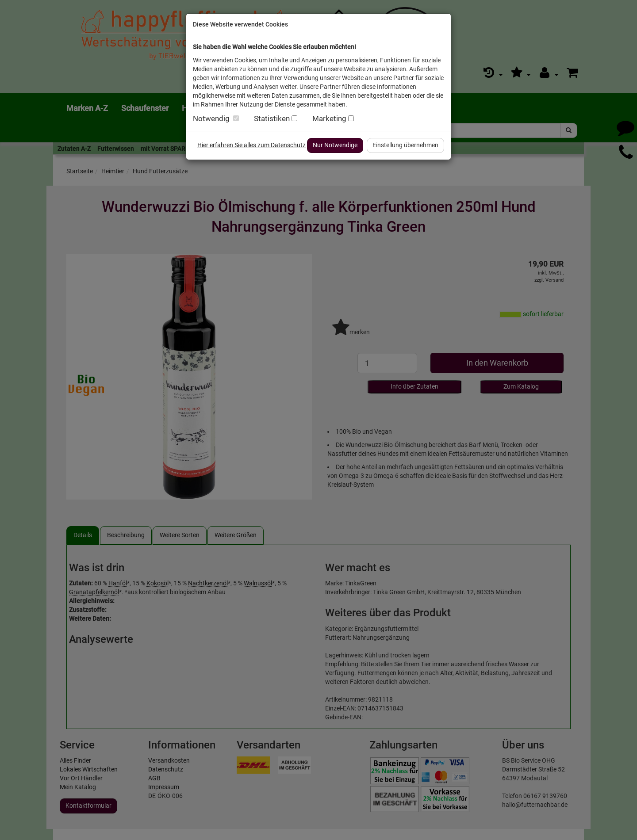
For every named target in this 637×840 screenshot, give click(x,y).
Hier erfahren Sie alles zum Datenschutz (251, 145)
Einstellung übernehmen (405, 145)
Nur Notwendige (335, 145)
